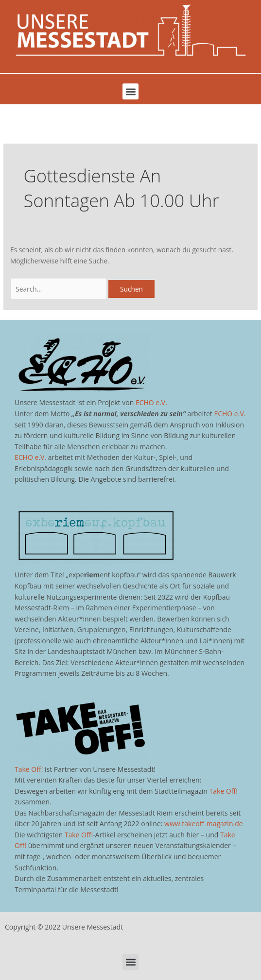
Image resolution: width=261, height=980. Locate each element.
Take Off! (29, 769)
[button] (130, 91)
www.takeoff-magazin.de (203, 824)
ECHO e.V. (151, 402)
